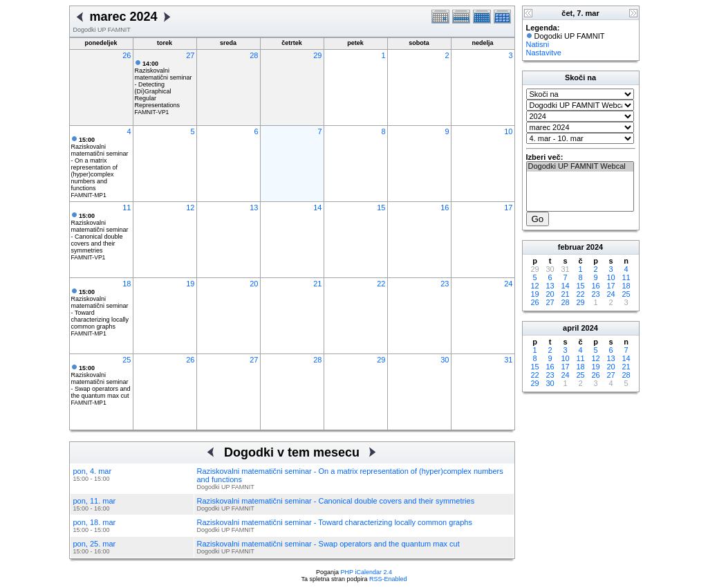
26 (127, 55)
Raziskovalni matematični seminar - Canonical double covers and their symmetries (100, 233)
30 (445, 360)
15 (381, 208)
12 (190, 208)
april (571, 328)
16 (445, 208)
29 (317, 55)
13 (254, 208)
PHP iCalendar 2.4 (366, 572)
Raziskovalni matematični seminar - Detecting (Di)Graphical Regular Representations (164, 84)
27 (190, 55)
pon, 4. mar (93, 471)
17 (508, 208)
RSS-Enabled (388, 579)
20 (254, 284)
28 (254, 55)
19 (190, 284)
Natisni (538, 44)
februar (571, 247)
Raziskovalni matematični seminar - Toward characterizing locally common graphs (335, 522)
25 (127, 360)
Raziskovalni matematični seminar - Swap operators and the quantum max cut (101, 382)
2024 (595, 247)
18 (127, 284)
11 (127, 208)
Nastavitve (544, 53)
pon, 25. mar (95, 544)
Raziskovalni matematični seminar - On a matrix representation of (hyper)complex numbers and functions (100, 164)
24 (508, 284)
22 (381, 284)
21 (317, 284)
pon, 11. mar (95, 501)
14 (317, 208)
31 (508, 360)
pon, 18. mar (95, 522)
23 (445, 284)
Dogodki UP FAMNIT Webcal (580, 167)
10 (508, 131)
